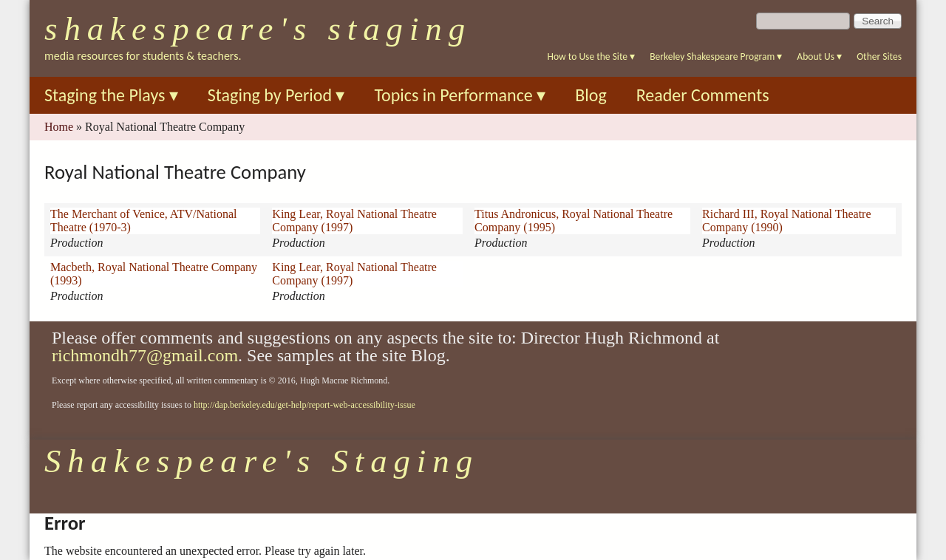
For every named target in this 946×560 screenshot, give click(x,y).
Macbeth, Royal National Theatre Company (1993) (154, 274)
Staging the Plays (111, 95)
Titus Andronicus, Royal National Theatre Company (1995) (574, 221)
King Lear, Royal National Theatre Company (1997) (354, 221)
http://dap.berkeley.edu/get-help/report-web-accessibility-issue (304, 405)
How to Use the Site (592, 57)
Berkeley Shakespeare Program (716, 57)
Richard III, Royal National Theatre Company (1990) (787, 221)
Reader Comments (703, 95)
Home (59, 127)
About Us (819, 57)
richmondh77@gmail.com (145, 355)
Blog (591, 95)
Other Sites (879, 57)
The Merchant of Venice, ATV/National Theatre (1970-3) (144, 221)
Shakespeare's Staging (258, 29)
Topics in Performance (460, 95)
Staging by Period (276, 95)
